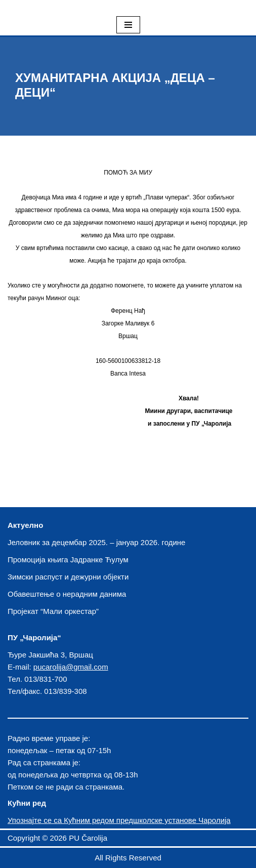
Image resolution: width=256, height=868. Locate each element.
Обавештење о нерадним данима (67, 594)
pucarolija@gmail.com (71, 667)
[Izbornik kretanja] (128, 25)
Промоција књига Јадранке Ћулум (68, 560)
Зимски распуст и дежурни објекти (68, 577)
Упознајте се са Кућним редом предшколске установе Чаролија (119, 820)
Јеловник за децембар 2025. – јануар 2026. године (96, 542)
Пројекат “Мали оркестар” (53, 611)
